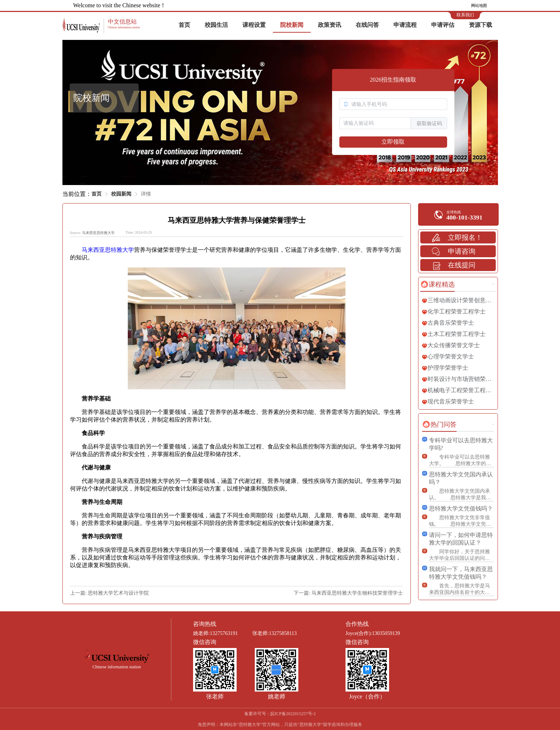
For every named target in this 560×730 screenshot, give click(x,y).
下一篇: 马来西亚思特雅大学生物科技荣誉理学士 (348, 593)
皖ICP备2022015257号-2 (293, 714)
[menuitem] (184, 25)
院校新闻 (292, 25)
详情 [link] (146, 194)
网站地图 (479, 5)
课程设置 (254, 25)
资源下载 (481, 25)
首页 (184, 25)
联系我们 (465, 15)
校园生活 (216, 25)
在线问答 (367, 25)
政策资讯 (330, 25)
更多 (493, 284)
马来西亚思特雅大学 (98, 233)
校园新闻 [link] (121, 194)
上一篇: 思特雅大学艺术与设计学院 (109, 593)
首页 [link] (97, 194)
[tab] (438, 284)
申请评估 (443, 25)
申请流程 (405, 25)
